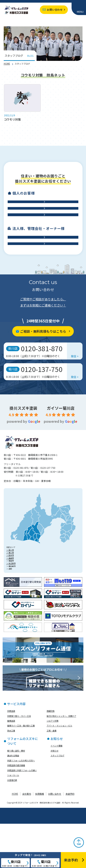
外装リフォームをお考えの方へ (21, 805)
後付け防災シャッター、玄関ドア (61, 760)
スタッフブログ (57, 800)
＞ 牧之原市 (11, 608)
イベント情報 (56, 790)
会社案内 (27, 838)
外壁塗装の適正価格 (16, 810)
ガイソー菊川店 (61, 452)
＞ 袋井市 (10, 599)
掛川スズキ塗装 (23, 452)
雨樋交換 (51, 755)
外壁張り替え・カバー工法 (19, 760)
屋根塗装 (11, 765)
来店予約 (70, 838)
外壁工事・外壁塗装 (41, 206)
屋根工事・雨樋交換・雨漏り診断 (41, 221)
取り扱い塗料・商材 (16, 795)
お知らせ (54, 795)
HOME (7, 64)
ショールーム (13, 819)
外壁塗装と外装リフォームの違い (22, 814)
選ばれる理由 (13, 800)
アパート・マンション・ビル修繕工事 (41, 268)
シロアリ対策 (53, 765)
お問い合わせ (55, 10)
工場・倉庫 (41, 283)
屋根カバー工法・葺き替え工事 (21, 770)
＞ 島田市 (10, 602)
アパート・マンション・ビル (59, 770)
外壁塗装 (11, 755)
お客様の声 (12, 824)
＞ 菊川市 (10, 597)
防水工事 (41, 237)
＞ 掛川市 (10, 594)
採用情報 (40, 838)
